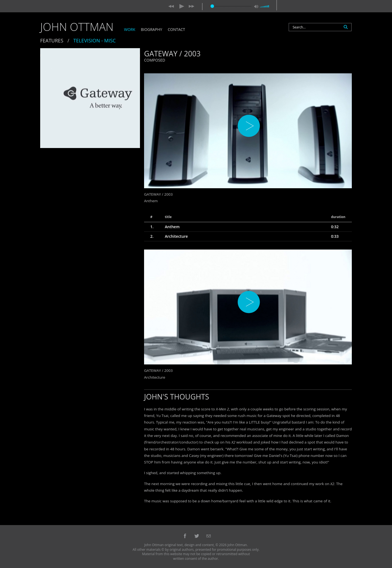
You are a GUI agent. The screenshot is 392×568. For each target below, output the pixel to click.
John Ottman (77, 27)
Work (130, 30)
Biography (151, 30)
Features (52, 40)
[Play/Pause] (182, 7)
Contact (176, 30)
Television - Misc (94, 40)
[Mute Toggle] (257, 8)
